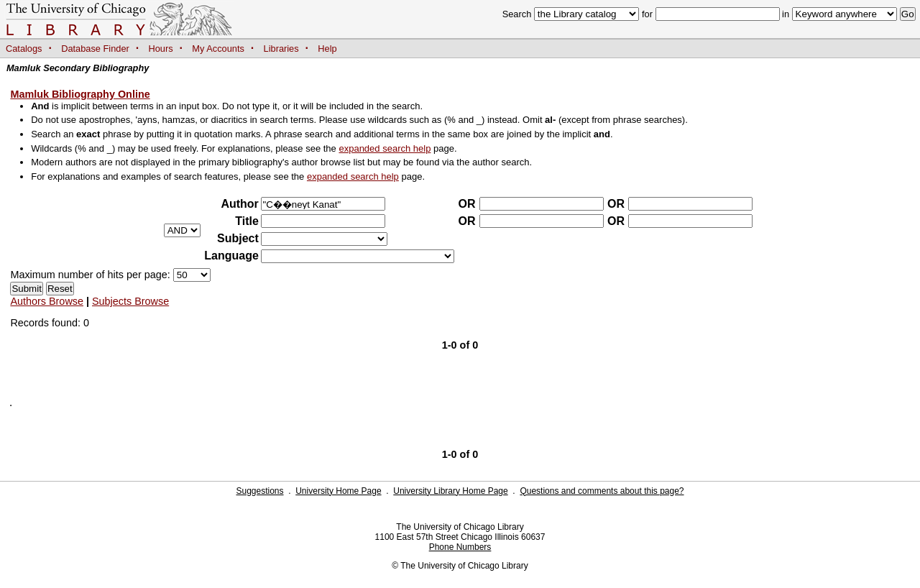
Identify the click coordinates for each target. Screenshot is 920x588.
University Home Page (338, 491)
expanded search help (385, 148)
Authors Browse (47, 301)
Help (327, 49)
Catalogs (24, 49)
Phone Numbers (460, 547)
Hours (161, 49)
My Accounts (218, 49)
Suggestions (259, 491)
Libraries (281, 49)
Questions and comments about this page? (602, 491)
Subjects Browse (130, 301)
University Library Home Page (450, 491)
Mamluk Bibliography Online (80, 94)
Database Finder (95, 49)
